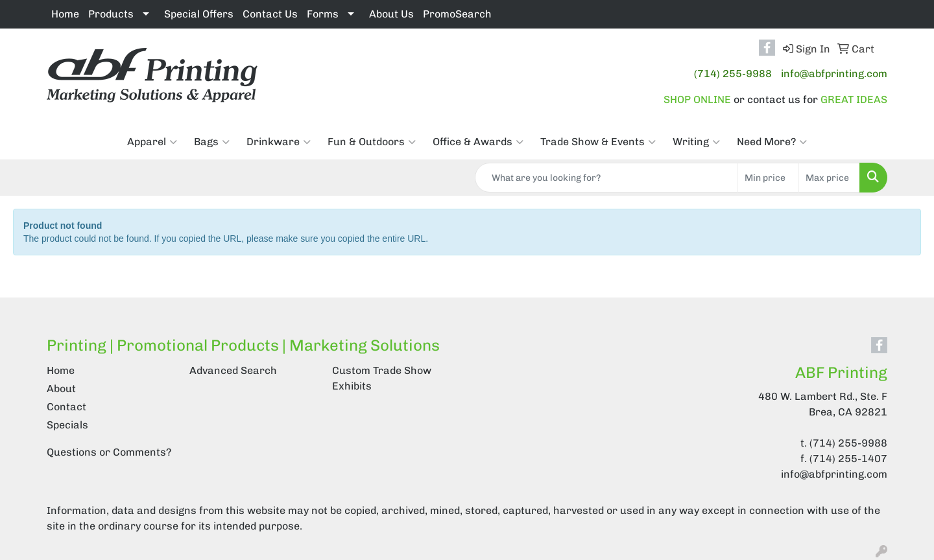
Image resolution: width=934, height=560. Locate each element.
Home (65, 14)
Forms (323, 14)
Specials (67, 425)
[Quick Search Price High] (829, 178)
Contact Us (270, 14)
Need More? (772, 142)
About (61, 389)
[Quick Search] (606, 178)
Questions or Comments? (109, 452)
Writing (696, 142)
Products (111, 14)
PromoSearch (457, 14)
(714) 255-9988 (733, 74)
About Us (391, 14)
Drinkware (279, 142)
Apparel (152, 142)
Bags (212, 142)
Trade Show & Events (598, 142)
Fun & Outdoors (372, 142)
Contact (66, 407)
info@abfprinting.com (834, 74)
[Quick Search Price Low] (768, 178)
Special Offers (199, 14)
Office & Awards (478, 142)
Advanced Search (233, 370)
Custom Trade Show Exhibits (382, 378)
